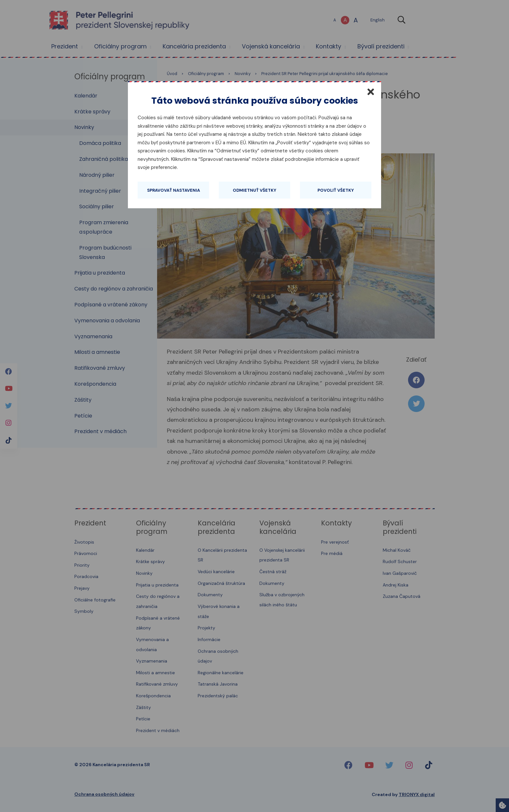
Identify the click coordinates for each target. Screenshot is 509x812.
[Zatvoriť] (371, 92)
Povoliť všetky (336, 190)
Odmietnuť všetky (255, 190)
